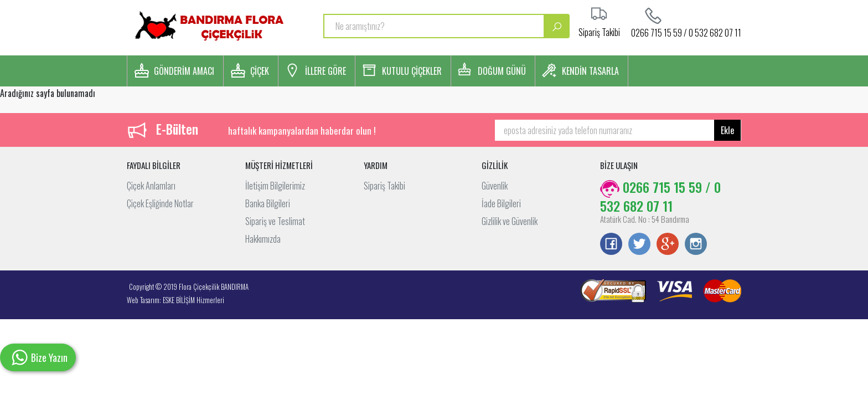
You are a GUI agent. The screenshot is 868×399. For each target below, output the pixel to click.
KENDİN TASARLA (590, 71)
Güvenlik (495, 186)
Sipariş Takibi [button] (599, 31)
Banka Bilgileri (268, 203)
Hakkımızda (263, 239)
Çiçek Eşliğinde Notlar (160, 203)
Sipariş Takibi (384, 186)
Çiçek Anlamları (151, 186)
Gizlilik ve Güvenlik (510, 221)
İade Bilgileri (501, 203)
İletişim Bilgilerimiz (275, 186)
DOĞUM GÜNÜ (502, 71)
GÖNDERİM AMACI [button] (184, 71)
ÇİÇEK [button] (260, 71)
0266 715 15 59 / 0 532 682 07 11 (686, 32)
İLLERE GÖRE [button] (325, 71)
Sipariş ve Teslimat (275, 221)
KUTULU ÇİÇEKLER (412, 71)
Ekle (727, 130)
